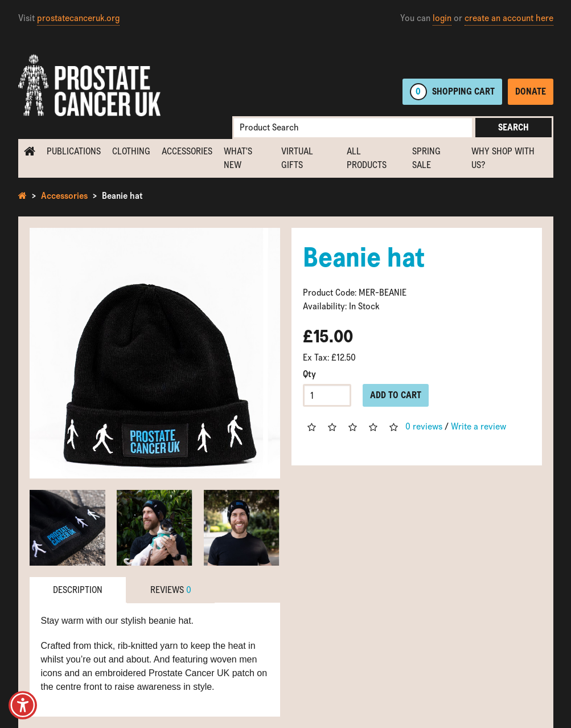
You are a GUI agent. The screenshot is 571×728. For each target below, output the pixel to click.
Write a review (478, 426)
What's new (238, 158)
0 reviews (424, 426)
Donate (531, 91)
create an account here (509, 18)
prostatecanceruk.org (78, 18)
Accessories (187, 151)
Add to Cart (396, 395)
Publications (74, 151)
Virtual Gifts (297, 158)
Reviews (171, 590)
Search (514, 127)
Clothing (131, 151)
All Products (367, 158)
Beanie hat (122, 196)
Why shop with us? (503, 158)
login (442, 18)
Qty (309, 374)
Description (78, 590)
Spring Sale (426, 158)
